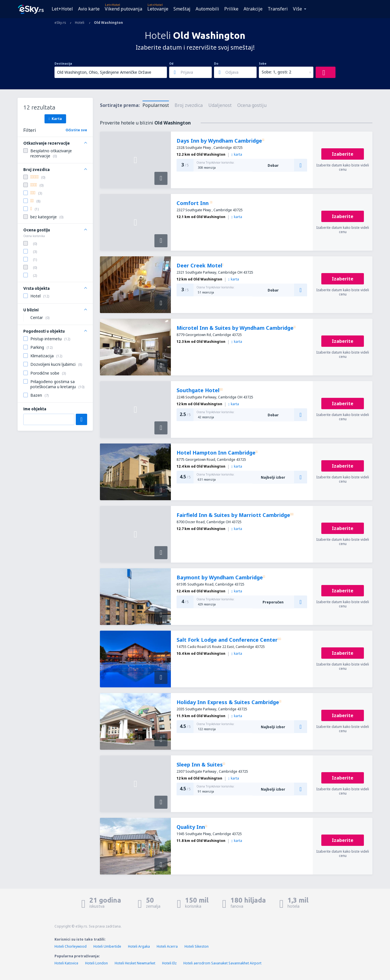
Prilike (231, 9)
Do (216, 64)
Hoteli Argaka (139, 946)
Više (297, 9)
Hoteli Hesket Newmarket (135, 963)
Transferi (278, 9)
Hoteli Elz (169, 963)
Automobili (207, 9)
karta (237, 154)
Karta (55, 119)
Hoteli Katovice (66, 963)
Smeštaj (182, 9)
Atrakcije (253, 9)
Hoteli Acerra (167, 946)
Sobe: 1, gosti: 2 (276, 72)
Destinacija (63, 64)
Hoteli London (97, 963)
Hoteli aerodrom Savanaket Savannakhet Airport (222, 963)
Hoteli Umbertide (107, 946)
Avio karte (89, 9)
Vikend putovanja (123, 9)
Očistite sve (76, 130)
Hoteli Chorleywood (71, 946)
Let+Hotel (62, 9)
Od (171, 64)
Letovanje (158, 9)
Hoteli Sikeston (197, 946)
